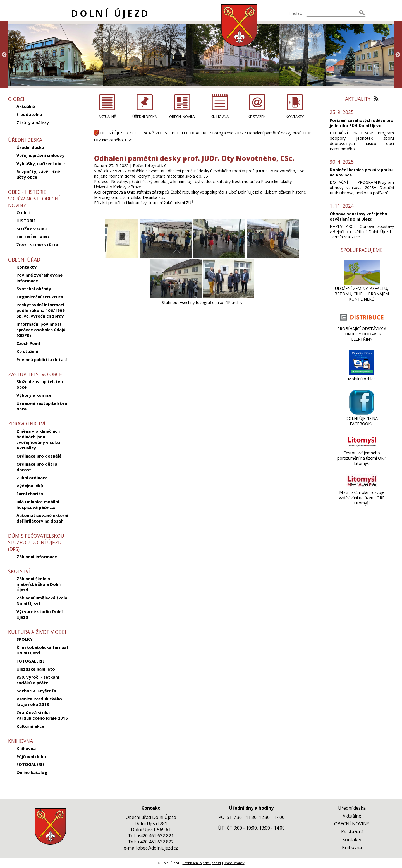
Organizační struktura (40, 297)
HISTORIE (26, 221)
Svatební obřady (34, 289)
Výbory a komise (34, 395)
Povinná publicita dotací (42, 359)
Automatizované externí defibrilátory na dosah (42, 518)
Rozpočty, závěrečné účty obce (38, 174)
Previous (4, 55)
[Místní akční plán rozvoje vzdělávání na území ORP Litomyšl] (362, 487)
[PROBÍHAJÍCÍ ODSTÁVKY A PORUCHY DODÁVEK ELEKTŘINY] (362, 323)
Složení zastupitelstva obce (40, 384)
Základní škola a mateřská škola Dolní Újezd (39, 584)
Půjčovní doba (31, 756)
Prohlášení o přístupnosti (202, 863)
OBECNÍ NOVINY (33, 237)
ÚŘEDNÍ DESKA (145, 117)
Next (398, 55)
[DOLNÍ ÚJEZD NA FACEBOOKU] (362, 413)
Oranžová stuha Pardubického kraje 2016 (42, 715)
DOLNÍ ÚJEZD (110, 13)
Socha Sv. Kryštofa (36, 691)
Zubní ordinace (32, 478)
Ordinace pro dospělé (39, 456)
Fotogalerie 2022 (228, 133)
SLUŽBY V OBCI (32, 229)
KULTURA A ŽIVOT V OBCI (154, 133)
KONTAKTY (295, 117)
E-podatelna (29, 114)
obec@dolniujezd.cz (158, 848)
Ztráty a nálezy (33, 122)
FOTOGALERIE (31, 661)
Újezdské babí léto (36, 669)
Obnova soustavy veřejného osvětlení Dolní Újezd (358, 216)
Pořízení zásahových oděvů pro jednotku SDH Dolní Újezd (362, 123)
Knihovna (26, 748)
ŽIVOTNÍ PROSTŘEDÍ (37, 245)
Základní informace (37, 557)
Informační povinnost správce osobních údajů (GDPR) (41, 330)
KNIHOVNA (220, 117)
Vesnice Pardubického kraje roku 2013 (39, 702)
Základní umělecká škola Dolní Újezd (42, 601)
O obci (23, 212)
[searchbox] (332, 13)
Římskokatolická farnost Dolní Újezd (43, 650)
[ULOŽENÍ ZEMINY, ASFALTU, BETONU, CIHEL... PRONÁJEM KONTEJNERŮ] (362, 283)
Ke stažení (27, 351)
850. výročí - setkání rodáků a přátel (38, 680)
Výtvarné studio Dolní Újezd (40, 614)
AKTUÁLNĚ (107, 117)
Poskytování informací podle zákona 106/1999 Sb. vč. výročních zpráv (41, 310)
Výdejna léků (30, 486)
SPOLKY (25, 639)
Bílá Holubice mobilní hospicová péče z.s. (38, 504)
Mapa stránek (234, 863)
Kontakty (27, 267)
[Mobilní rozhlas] (362, 373)
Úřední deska (30, 147)
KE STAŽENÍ (257, 117)
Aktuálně (26, 106)
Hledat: (295, 13)
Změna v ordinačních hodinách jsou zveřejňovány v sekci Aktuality (38, 439)
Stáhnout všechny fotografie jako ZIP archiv (202, 302)
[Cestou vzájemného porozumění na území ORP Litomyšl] (362, 447)
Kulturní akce (30, 726)
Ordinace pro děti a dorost (37, 467)
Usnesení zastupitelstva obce (42, 406)
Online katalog (32, 772)
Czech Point (29, 343)
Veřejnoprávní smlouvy (40, 155)
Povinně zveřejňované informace (40, 278)
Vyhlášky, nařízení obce (41, 163)
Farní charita (30, 494)
